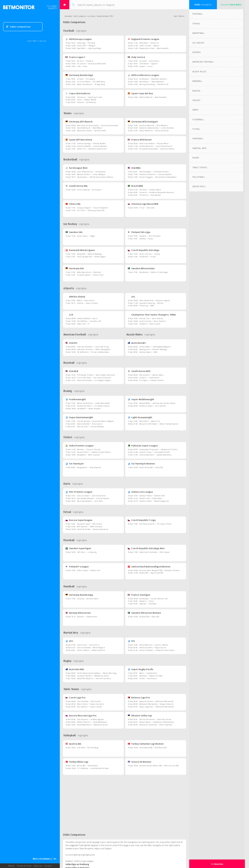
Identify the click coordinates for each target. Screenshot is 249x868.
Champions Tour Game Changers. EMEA (152, 315)
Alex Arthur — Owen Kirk (150, 421)
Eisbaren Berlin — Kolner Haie (90, 275)
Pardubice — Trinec (147, 257)
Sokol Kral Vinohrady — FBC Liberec (154, 552)
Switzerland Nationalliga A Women (149, 567)
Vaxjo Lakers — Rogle (86, 236)
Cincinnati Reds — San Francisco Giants (94, 378)
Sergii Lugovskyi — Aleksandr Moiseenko (157, 707)
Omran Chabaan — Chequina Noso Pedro (157, 650)
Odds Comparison (18, 27)
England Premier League (143, 39)
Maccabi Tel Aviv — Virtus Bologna (91, 174)
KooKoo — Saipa (146, 239)
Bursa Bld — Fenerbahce (87, 766)
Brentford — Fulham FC (149, 43)
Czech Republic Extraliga (143, 250)
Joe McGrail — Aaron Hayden (89, 409)
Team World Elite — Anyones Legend (155, 300)
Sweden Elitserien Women (144, 613)
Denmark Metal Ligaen (80, 250)
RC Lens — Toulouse (85, 61)
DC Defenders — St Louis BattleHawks (93, 352)
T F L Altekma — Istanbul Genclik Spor (93, 768)
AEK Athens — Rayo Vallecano (152, 82)
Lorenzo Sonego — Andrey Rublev (91, 143)
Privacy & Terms (24, 866)
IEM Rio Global (75, 297)
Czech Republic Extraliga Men (146, 548)
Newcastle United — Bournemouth (154, 48)
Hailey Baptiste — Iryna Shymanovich (156, 146)
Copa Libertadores (78, 93)
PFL (131, 641)
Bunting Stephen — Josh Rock (90, 501)
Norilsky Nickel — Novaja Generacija (93, 529)
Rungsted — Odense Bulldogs (90, 254)
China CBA (73, 204)
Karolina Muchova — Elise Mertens (154, 125)
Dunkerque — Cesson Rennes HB (153, 599)
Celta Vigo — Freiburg (86, 43)
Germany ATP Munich (79, 122)
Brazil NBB (135, 186)
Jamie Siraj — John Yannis (88, 645)
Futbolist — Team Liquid (150, 324)
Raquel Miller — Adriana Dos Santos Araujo (157, 403)
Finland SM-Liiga (139, 232)
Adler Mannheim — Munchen (89, 272)
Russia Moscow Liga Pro (81, 716)
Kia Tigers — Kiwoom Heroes (151, 380)
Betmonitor (68, 16)
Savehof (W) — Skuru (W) (149, 617)
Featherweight (76, 399)
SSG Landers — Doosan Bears (152, 375)
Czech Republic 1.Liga (142, 520)
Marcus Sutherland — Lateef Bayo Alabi (93, 403)
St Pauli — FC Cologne (86, 79)
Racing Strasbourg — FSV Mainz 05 (154, 84)
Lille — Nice (82, 66)
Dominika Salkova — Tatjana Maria (154, 143)
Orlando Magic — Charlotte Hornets (154, 172)
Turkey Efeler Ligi (77, 762)
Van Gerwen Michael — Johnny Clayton (93, 498)
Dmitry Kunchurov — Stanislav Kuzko (155, 719)
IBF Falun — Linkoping (87, 552)
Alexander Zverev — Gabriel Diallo (91, 131)
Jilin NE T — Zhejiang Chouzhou (91, 210)
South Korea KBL (77, 186)
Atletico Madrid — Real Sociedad (153, 97)
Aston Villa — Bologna (86, 46)
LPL (131, 297)
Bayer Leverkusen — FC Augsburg (91, 84)
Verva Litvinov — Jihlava (150, 254)
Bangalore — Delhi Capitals (89, 455)
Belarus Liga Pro (139, 697)
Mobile (11, 866)
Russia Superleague (79, 520)
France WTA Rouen (140, 140)
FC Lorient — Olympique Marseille (91, 64)
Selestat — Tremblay (148, 604)
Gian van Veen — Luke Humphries (92, 496)
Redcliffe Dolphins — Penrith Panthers (94, 679)
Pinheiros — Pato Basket (150, 195)
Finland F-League (77, 567)
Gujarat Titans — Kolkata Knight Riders (94, 452)
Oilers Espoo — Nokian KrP (89, 570)
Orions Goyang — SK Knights (89, 190)
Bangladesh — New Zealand (89, 467)
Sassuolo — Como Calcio (149, 61)
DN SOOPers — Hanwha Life (89, 321)
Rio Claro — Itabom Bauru (150, 190)
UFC (69, 641)
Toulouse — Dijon (147, 601)
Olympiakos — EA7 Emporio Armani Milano (95, 177)
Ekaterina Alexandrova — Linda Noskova (157, 128)
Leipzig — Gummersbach (88, 599)
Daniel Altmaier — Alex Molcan (90, 128)
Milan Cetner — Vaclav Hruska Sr (91, 704)
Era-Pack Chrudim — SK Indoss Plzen (155, 524)
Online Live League (140, 492)
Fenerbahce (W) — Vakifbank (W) (153, 748)
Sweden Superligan (78, 548)
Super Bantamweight (79, 417)
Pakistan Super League (143, 446)
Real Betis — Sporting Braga (89, 48)
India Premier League (80, 446)
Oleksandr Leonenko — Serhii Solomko (156, 725)
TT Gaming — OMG (147, 306)
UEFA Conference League (143, 75)
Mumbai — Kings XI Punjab (89, 449)
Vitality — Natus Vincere (87, 303)
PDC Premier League (79, 492)
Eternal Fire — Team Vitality (151, 319)
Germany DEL (75, 268)
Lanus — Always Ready (87, 100)
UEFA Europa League (79, 39)
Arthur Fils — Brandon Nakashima (92, 149)
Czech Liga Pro (76, 697)
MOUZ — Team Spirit (86, 300)
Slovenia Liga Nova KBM (143, 204)
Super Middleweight (141, 399)
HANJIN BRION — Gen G (87, 319)
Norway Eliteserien (78, 613)
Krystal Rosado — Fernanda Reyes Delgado (95, 421)
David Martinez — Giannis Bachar (154, 645)
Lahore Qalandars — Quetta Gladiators (156, 455)
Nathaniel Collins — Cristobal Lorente (93, 406)
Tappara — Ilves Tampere (150, 236)
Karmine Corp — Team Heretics (153, 321)
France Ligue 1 (75, 57)
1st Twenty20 (75, 464)
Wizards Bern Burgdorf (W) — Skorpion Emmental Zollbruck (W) (166, 570)
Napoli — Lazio (146, 66)
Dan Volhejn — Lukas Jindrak (89, 707)
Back (175, 16)
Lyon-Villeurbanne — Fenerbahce (91, 172)
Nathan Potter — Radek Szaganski (154, 501)
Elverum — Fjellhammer (87, 617)
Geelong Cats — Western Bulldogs (153, 349)
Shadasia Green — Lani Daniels (153, 406)
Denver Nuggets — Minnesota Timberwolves (158, 177)
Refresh (182, 16)
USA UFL (71, 343)
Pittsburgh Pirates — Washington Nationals (96, 375)
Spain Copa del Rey (140, 93)
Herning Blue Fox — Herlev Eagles (91, 257)
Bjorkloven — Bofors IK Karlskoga (154, 272)
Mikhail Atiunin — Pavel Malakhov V (92, 722)
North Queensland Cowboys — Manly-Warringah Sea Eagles (102, 673)
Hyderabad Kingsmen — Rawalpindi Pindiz (159, 449)
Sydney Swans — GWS (148, 352)
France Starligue (139, 595)
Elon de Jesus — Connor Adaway (90, 427)
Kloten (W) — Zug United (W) (151, 573)
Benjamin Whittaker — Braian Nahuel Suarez (159, 424)
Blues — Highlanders (148, 673)
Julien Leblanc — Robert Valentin (91, 650)
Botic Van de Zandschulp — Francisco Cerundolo (98, 125)
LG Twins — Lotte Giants (149, 378)
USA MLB (72, 371)
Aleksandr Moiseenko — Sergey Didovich (156, 704)
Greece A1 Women (139, 762)
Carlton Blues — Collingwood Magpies (155, 347)
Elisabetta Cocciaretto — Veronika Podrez (157, 149)
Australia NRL (75, 669)
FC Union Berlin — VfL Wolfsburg (91, 82)
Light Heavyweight (140, 417)
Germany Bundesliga (79, 75)
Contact (48, 866)
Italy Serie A (136, 57)
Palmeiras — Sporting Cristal (89, 97)
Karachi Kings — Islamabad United (155, 452)
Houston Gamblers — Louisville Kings (93, 347)
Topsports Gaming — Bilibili (151, 303)
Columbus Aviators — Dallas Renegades (94, 349)
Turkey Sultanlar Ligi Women (146, 744)
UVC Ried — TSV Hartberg (88, 748)
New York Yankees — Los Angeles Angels (94, 380)
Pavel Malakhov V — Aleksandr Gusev (92, 725)
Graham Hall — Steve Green (151, 498)
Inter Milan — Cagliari (149, 64)
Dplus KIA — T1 (83, 324)
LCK (69, 315)
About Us (38, 866)
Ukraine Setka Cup (140, 716)
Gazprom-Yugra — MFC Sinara (89, 524)
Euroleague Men (76, 168)
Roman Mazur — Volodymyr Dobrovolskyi (157, 722)
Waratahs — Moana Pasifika (151, 676)
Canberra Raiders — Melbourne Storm (93, 676)
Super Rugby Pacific (141, 669)
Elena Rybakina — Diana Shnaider (154, 131)
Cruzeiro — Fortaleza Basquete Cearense (157, 192)
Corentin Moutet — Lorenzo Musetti (92, 146)
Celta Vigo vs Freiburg (77, 864)
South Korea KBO (139, 371)
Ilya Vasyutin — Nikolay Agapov (90, 719)
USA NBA (134, 168)
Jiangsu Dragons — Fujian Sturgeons (93, 208)
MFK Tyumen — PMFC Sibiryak (90, 527)
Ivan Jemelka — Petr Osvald (89, 701)
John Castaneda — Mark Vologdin (91, 648)
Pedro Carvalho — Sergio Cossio (153, 648)
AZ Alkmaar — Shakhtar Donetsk (153, 79)
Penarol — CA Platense (87, 102)
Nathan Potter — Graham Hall (152, 496)
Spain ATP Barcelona (79, 140)
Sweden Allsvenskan (141, 268)
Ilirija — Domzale (147, 208)
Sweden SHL (74, 232)
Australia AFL (137, 343)
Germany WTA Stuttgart (143, 122)
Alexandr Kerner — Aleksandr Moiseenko (156, 701)
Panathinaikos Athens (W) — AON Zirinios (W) (159, 766)
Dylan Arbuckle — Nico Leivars (90, 424)
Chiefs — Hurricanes (148, 679)
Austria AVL (73, 744)
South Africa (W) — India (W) (151, 467)
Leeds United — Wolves (149, 46)
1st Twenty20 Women (141, 464)
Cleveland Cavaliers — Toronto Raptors (156, 174)
